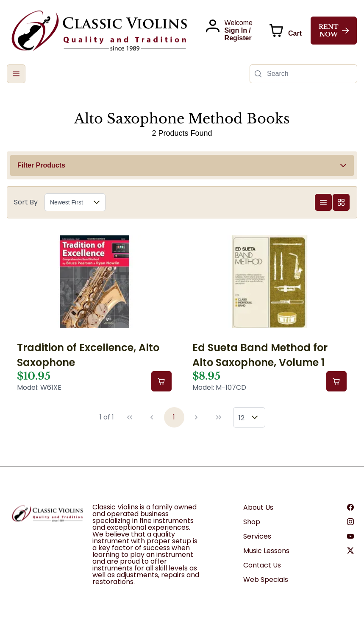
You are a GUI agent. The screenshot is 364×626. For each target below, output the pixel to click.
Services (257, 536)
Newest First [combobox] (67, 202)
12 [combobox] (242, 418)
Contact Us (262, 565)
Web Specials (266, 580)
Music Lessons (266, 551)
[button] (16, 74)
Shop (252, 522)
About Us (258, 507)
